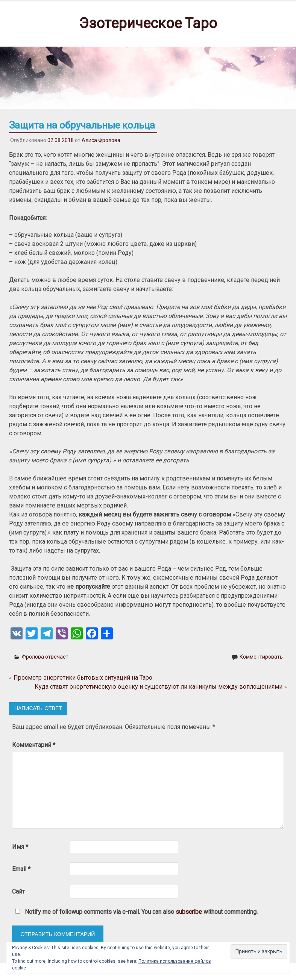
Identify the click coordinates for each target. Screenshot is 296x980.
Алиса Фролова (101, 140)
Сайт (18, 891)
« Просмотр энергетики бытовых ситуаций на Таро (81, 678)
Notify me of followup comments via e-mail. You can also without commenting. (135, 912)
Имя (20, 847)
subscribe (189, 912)
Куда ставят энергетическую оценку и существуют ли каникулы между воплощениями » (161, 687)
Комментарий (34, 745)
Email (21, 869)
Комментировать (261, 657)
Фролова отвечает (45, 657)
